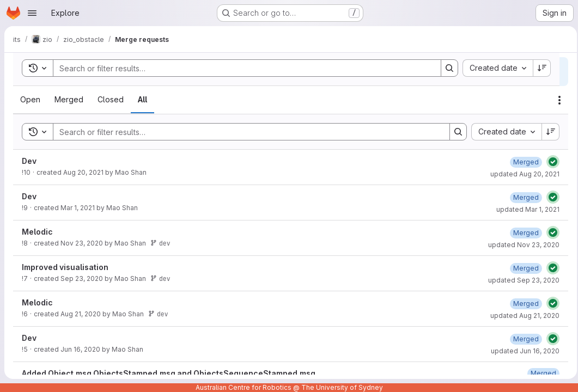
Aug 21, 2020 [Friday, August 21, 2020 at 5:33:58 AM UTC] (81, 314)
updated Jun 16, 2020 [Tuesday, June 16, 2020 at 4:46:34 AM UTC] (522, 351)
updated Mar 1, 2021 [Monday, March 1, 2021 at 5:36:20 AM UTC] (525, 209)
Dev (29, 161)
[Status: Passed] (550, 162)
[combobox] (503, 132)
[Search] (244, 132)
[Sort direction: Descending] (547, 132)
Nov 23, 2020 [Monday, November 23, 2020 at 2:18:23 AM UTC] (82, 243)
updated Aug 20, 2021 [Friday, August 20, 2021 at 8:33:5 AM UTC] (522, 174)
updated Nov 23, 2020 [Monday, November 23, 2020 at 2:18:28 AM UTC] (521, 245)
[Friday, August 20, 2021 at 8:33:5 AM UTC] (523, 162)
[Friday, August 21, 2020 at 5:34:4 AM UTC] (523, 304)
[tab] (30, 100)
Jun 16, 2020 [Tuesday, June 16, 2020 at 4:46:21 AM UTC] (80, 349)
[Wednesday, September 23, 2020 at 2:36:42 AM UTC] (523, 268)
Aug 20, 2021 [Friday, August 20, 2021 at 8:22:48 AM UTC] (83, 172)
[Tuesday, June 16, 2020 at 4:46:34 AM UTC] (523, 339)
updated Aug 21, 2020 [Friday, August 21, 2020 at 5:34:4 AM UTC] (522, 316)
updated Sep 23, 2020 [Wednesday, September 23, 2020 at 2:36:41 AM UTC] (521, 280)
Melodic (37, 232)
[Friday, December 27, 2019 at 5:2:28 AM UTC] (540, 373)
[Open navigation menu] (32, 13)
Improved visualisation (65, 267)
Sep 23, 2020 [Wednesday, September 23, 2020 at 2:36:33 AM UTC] (82, 278)
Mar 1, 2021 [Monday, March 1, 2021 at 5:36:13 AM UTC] (78, 208)
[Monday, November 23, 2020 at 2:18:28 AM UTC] (523, 233)
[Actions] (556, 100)
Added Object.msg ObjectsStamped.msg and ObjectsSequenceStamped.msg (169, 373)
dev (160, 243)
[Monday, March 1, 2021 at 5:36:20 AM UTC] (523, 197)
